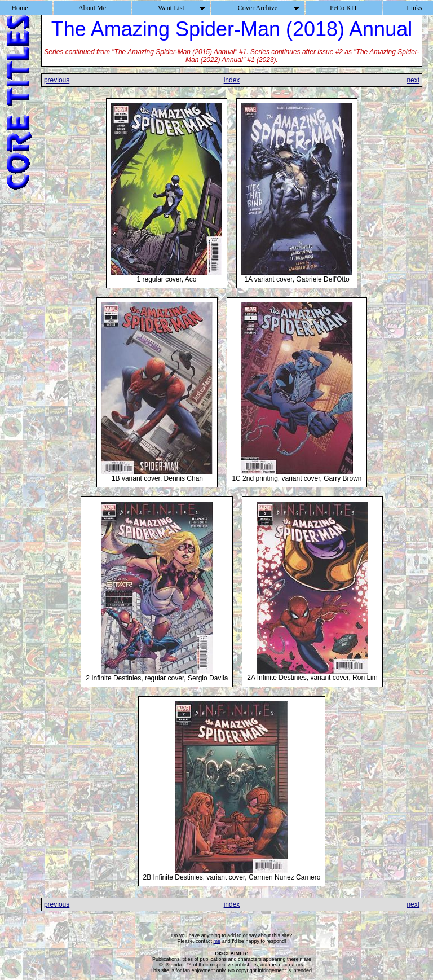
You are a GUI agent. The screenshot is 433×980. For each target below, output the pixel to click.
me (217, 941)
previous (57, 80)
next (413, 80)
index (232, 80)
